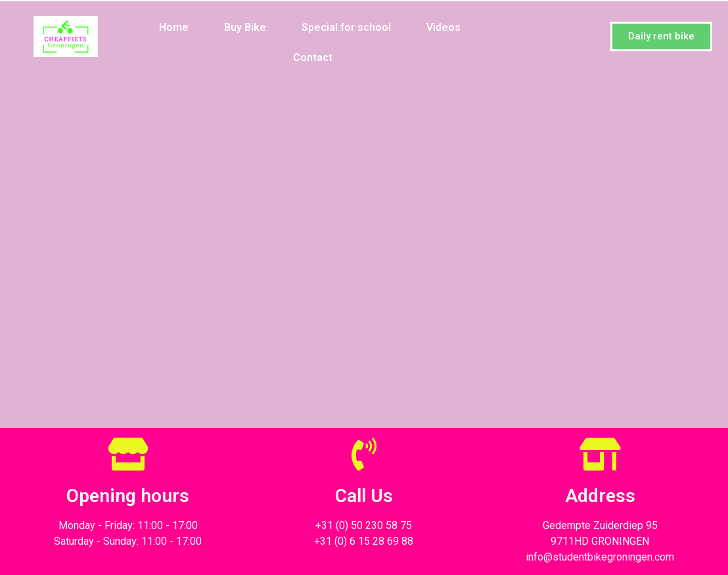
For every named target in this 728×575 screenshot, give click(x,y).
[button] (661, 36)
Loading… (364, 246)
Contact (313, 57)
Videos (444, 27)
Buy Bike (245, 27)
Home (174, 27)
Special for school (346, 27)
